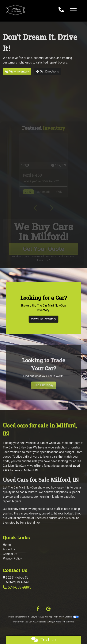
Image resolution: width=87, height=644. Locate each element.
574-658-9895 (19, 587)
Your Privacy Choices (66, 617)
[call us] (61, 10)
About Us (9, 549)
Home (7, 545)
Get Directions (47, 71)
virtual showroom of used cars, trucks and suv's (39, 518)
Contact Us (10, 554)
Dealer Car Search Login (19, 617)
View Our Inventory (43, 322)
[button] (73, 10)
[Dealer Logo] (28, 10)
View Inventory (17, 71)
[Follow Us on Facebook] (38, 609)
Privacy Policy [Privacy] (12, 558)
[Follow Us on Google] (48, 609)
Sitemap (49, 617)
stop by (14, 523)
